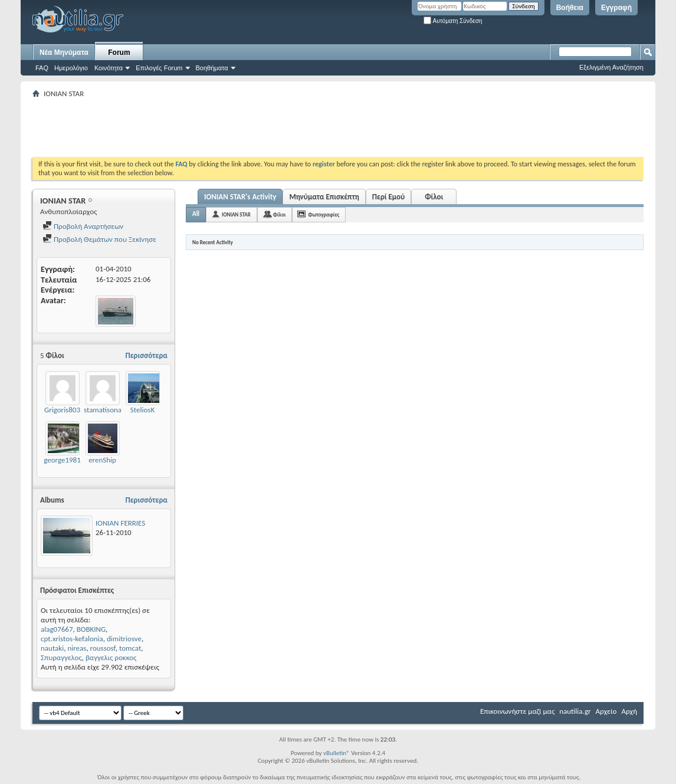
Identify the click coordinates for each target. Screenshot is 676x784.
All (196, 214)
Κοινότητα (109, 68)
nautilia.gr (575, 711)
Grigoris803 (62, 410)
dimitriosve (124, 639)
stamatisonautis (108, 410)
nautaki (52, 648)
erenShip (102, 460)
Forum (119, 53)
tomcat (130, 648)
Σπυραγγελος (61, 657)
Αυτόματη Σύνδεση (453, 21)
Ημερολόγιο (71, 68)
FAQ (42, 68)
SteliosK (142, 410)
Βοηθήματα (212, 68)
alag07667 (57, 629)
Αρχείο (606, 711)
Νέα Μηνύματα (64, 53)
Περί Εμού (388, 197)
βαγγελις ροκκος (111, 657)
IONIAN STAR (236, 214)
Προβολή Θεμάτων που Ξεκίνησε (99, 239)
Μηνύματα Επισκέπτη (324, 197)
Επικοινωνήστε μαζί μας (517, 711)
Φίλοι (434, 197)
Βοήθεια (570, 8)
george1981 (62, 460)
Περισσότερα (146, 355)
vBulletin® (337, 753)
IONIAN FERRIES (120, 523)
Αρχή (629, 711)
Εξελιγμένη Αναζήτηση (611, 67)
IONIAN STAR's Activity (240, 197)
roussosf (103, 648)
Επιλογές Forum (159, 68)
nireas (77, 648)
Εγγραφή (616, 8)
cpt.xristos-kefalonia (72, 639)
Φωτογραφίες (324, 214)
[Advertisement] (247, 127)
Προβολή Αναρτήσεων (83, 226)
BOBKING (91, 629)
